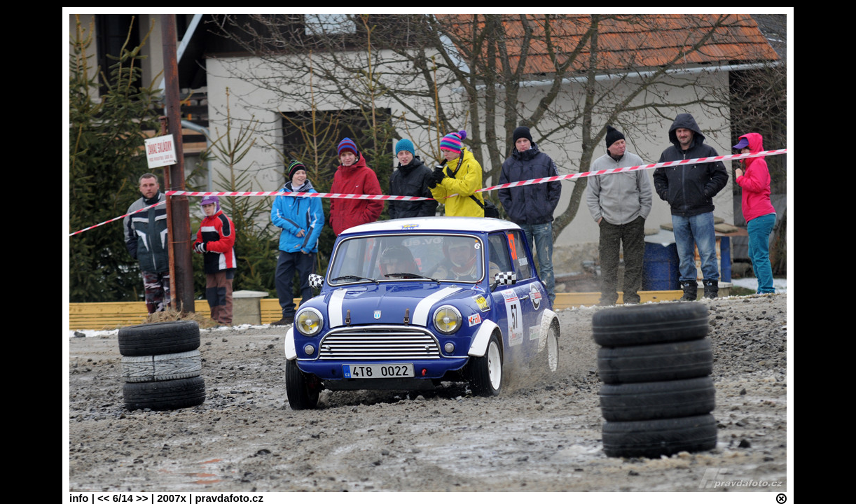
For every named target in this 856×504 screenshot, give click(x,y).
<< (104, 498)
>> (142, 498)
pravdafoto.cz (229, 498)
